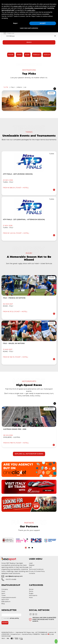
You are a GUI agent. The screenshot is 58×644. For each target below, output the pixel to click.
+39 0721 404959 (11, 579)
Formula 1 (37, 55)
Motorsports (33, 595)
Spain (20, 87)
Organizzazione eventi (9, 598)
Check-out (11, 33)
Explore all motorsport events (29, 454)
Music (3, 591)
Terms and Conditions (36, 569)
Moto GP (47, 55)
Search (29, 42)
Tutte (6, 87)
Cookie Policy (40, 571)
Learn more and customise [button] (29, 28)
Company (5, 589)
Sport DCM (5, 600)
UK (25, 87)
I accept (10, 618)
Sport (3, 593)
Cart (30, 567)
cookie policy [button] (31, 10)
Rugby (27, 55)
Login (31, 563)
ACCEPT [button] (43, 23)
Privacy (32, 571)
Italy (13, 87)
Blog (3, 604)
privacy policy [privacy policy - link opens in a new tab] (18, 6)
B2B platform (6, 602)
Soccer (11, 55)
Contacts (32, 573)
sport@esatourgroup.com (14, 576)
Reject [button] (15, 23)
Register (32, 565)
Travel (4, 595)
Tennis (19, 55)
